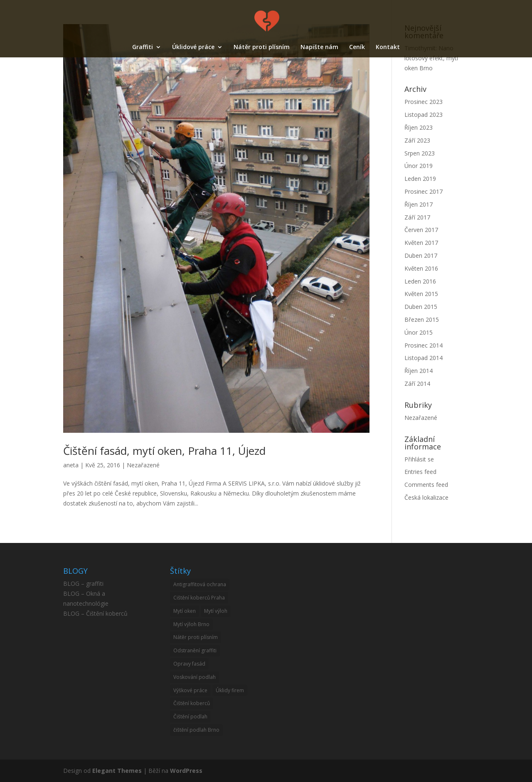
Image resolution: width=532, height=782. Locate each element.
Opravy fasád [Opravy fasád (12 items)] (189, 664)
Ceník (357, 47)
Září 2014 (417, 384)
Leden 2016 (420, 281)
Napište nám (319, 47)
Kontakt (388, 47)
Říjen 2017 (419, 204)
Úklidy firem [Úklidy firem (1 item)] (230, 690)
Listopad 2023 (424, 115)
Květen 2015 (421, 294)
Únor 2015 (419, 332)
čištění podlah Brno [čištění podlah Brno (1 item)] (196, 730)
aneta (71, 465)
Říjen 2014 (419, 371)
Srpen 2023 (420, 153)
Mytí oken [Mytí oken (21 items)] (185, 611)
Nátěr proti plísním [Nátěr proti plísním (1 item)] (196, 637)
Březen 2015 (422, 319)
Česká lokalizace (426, 497)
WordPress (186, 771)
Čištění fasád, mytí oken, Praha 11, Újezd (164, 451)
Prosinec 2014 (424, 345)
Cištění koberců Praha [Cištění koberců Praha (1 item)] (199, 598)
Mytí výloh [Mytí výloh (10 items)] (216, 611)
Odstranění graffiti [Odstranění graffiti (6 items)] (195, 650)
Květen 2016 (421, 268)
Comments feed (426, 485)
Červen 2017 (421, 230)
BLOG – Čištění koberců (95, 613)
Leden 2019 (420, 179)
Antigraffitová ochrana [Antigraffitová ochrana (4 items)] (200, 584)
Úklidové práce (193, 47)
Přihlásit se (419, 459)
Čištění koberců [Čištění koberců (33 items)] (192, 703)
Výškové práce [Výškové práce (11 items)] (190, 690)
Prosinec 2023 (424, 102)
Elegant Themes (117, 771)
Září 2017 (417, 217)
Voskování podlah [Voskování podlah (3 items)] (195, 677)
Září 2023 (417, 140)
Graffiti (143, 47)
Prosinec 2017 (424, 191)
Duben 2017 (421, 255)
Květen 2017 (421, 243)
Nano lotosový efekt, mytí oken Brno (431, 58)
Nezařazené (143, 465)
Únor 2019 (419, 166)
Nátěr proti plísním (262, 47)
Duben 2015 (421, 307)
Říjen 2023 (419, 127)
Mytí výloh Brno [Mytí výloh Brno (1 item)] (191, 624)
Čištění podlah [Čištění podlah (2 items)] (190, 717)
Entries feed (420, 472)
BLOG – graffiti (83, 583)
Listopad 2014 (424, 358)
